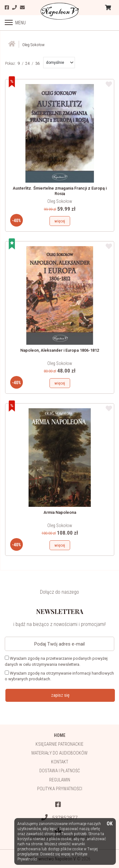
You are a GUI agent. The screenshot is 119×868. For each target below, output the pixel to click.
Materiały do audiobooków (60, 753)
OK (110, 824)
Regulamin (60, 780)
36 (37, 64)
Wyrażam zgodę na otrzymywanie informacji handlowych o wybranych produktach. (59, 676)
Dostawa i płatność (60, 771)
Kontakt (60, 762)
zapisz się (60, 695)
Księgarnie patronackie (60, 744)
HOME (60, 735)
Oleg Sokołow (60, 201)
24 (28, 64)
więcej (60, 221)
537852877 (60, 818)
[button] (60, 63)
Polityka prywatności (60, 789)
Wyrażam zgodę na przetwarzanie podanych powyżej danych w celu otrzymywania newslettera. (56, 661)
